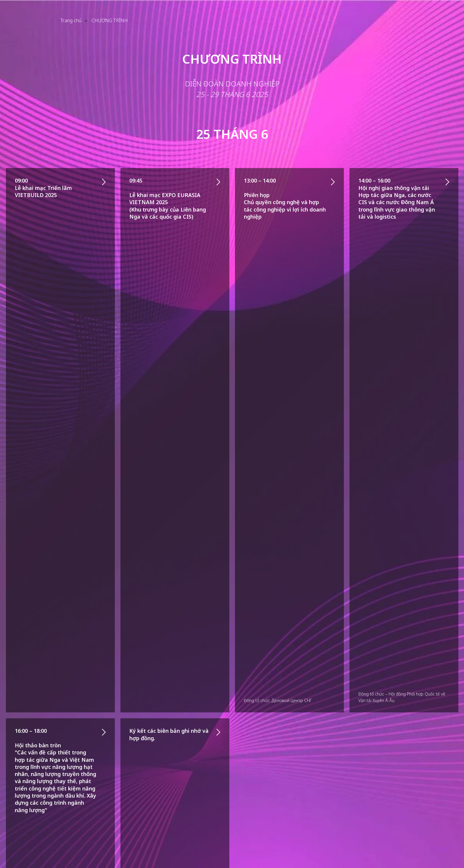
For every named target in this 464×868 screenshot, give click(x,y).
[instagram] (423, 835)
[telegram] (447, 835)
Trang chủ (71, 21)
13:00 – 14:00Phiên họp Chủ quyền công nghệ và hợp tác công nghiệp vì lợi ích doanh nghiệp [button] (285, 198)
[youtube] (435, 835)
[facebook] (411, 835)
